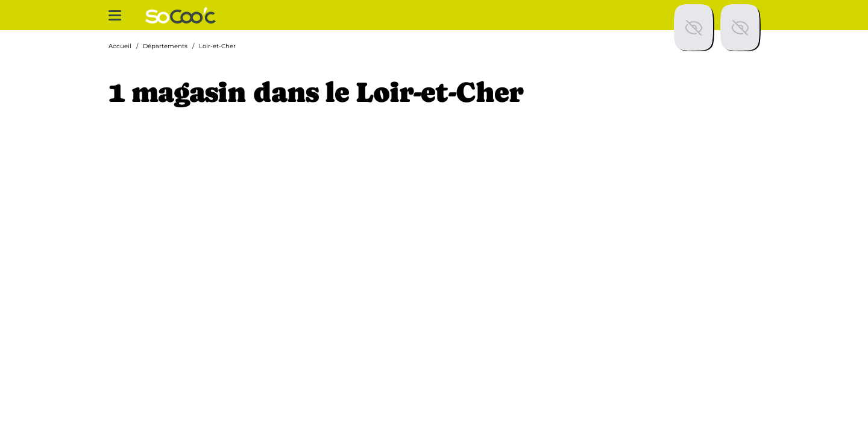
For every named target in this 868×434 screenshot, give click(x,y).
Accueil (120, 46)
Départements (165, 46)
